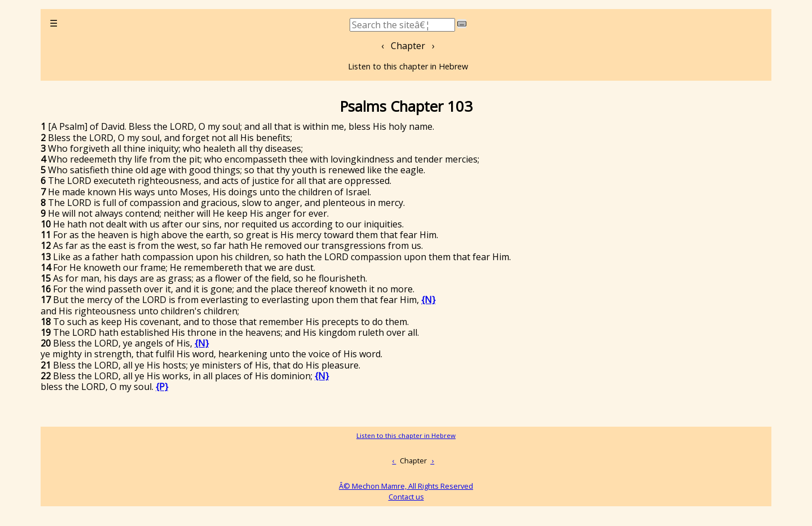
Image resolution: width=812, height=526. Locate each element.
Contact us (406, 497)
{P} (162, 387)
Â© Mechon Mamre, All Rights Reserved (406, 486)
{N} (428, 300)
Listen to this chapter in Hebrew (408, 66)
